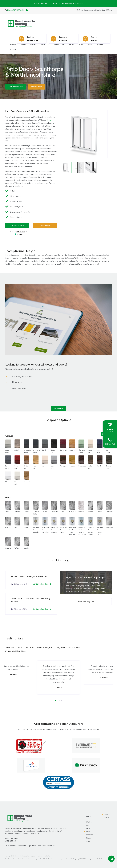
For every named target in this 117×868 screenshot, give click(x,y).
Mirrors (71, 44)
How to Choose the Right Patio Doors (29, 577)
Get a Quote (59, 409)
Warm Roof (45, 44)
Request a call (37, 87)
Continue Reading (42, 584)
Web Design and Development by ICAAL (38, 856)
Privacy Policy (107, 816)
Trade (81, 44)
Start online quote (16, 87)
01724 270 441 (11, 841)
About (90, 44)
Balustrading (59, 44)
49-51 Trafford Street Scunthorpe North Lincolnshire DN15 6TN (30, 846)
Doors (23, 44)
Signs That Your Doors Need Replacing (85, 578)
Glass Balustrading (90, 833)
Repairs (33, 44)
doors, (49, 120)
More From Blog (86, 602)
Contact (13, 50)
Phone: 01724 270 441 (15, 10)
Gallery (100, 44)
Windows (13, 44)
